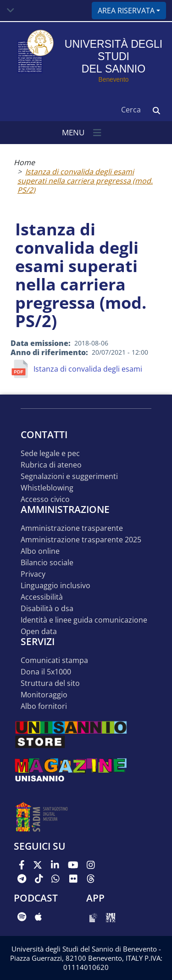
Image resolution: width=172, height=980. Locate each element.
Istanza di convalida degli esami (88, 369)
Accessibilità (42, 597)
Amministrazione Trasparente (72, 528)
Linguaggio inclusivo (55, 586)
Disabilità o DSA (47, 609)
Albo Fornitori (44, 706)
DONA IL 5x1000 (46, 672)
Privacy (33, 574)
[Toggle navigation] (11, 11)
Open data (39, 632)
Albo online (40, 551)
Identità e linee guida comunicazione (84, 620)
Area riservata (126, 11)
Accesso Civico (45, 499)
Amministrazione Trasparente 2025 (81, 540)
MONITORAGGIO (44, 695)
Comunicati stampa (54, 660)
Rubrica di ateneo (51, 465)
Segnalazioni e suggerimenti (69, 476)
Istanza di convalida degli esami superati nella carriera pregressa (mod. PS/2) (85, 181)
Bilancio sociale (47, 563)
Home (24, 162)
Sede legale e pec (50, 454)
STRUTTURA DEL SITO (50, 683)
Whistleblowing (47, 488)
